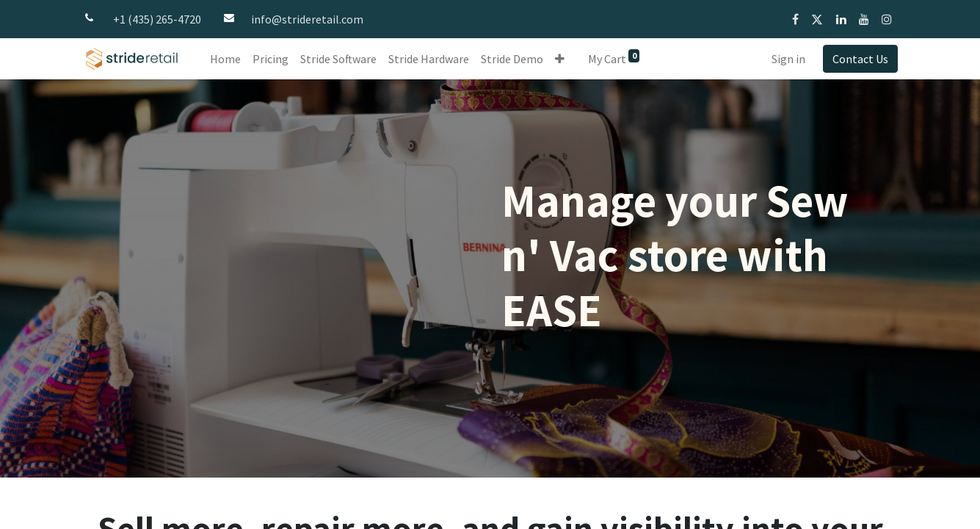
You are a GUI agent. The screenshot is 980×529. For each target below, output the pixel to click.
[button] (560, 59)
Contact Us (860, 59)
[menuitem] (225, 59)
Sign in (788, 59)
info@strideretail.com (307, 19)
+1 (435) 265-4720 (157, 19)
